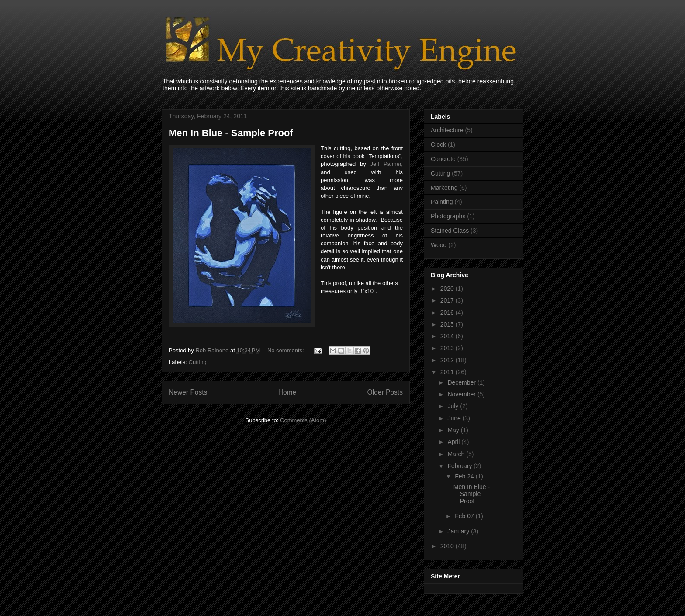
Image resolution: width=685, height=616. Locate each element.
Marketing (444, 188)
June (455, 418)
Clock (438, 145)
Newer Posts (188, 392)
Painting (442, 202)
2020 (448, 289)
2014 (448, 336)
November (462, 394)
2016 (448, 313)
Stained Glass (450, 231)
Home (287, 392)
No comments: (286, 350)
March (457, 454)
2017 (448, 300)
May (454, 430)
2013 (448, 348)
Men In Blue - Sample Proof (231, 133)
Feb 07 (465, 516)
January (459, 531)
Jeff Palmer (386, 164)
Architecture (447, 130)
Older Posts (385, 392)
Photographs (448, 216)
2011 (448, 372)
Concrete (443, 159)
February (460, 466)
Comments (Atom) (303, 420)
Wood (439, 245)
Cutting (198, 362)
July (454, 406)
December (462, 382)
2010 (448, 546)
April (454, 442)
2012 (448, 360)
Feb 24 (465, 476)
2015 (448, 324)
